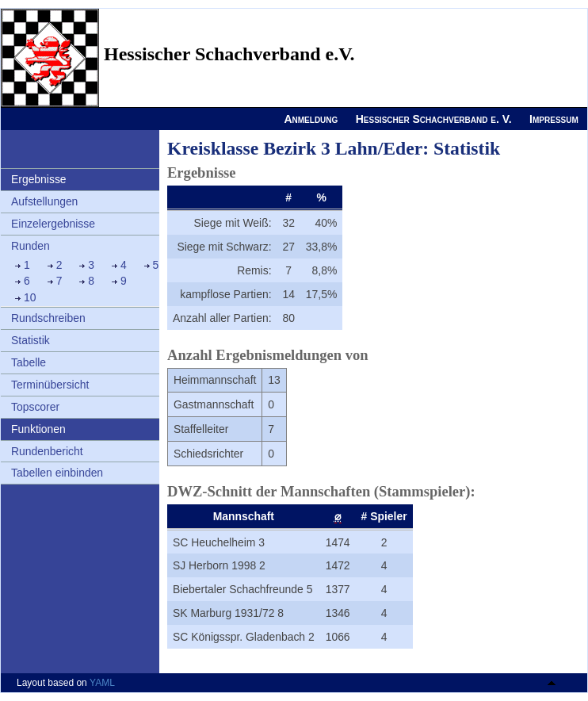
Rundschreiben (48, 318)
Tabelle (29, 362)
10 (30, 297)
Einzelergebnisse (53, 224)
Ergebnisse (39, 179)
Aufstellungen (44, 201)
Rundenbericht (47, 451)
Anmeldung (311, 119)
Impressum (554, 119)
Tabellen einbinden (57, 473)
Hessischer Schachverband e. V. (434, 119)
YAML (102, 683)
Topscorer (35, 407)
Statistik (31, 340)
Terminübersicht (50, 385)
